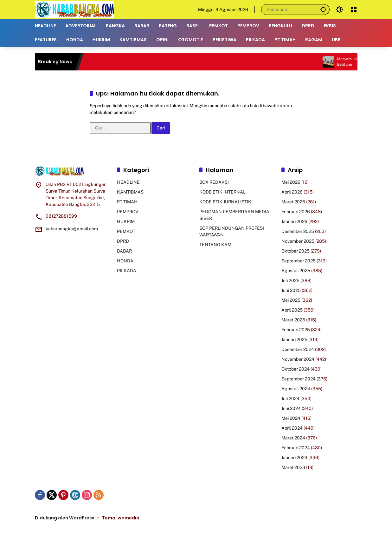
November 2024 (298, 359)
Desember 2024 (298, 349)
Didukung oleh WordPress (65, 518)
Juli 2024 (290, 399)
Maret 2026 (293, 202)
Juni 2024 (291, 408)
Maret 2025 (293, 320)
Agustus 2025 (296, 271)
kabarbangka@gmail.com (72, 229)
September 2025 (299, 261)
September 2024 (299, 379)
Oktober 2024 (296, 369)
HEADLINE (128, 182)
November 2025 (298, 241)
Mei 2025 (291, 300)
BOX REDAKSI (214, 182)
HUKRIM (126, 221)
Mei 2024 (291, 418)
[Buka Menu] (354, 10)
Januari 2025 (294, 340)
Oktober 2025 (296, 251)
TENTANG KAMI (216, 245)
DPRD (123, 241)
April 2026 (292, 192)
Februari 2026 (296, 212)
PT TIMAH (127, 202)
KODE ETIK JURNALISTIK (225, 202)
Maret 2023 (293, 467)
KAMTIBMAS (130, 192)
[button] (323, 9)
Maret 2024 (293, 438)
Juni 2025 (291, 290)
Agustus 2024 (296, 389)
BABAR (124, 251)
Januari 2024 (294, 458)
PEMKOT (126, 231)
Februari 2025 (296, 330)
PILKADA (127, 271)
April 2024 (292, 428)
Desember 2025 (298, 231)
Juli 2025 (290, 280)
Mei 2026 (291, 182)
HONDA (125, 261)
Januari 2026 (294, 221)
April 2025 (292, 310)
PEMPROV (128, 212)
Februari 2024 (296, 448)
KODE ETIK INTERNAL (222, 192)
